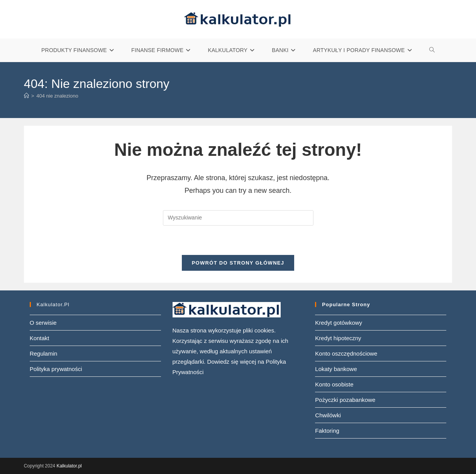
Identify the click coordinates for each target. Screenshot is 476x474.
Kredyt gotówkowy (339, 323)
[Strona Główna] (26, 96)
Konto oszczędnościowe (346, 353)
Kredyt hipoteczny (338, 338)
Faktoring (327, 431)
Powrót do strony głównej (238, 263)
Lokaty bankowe (336, 369)
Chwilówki (328, 415)
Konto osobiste (334, 384)
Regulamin (44, 353)
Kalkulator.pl (69, 466)
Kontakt (40, 338)
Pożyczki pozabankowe (345, 400)
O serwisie (43, 323)
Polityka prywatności (56, 369)
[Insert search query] (238, 218)
